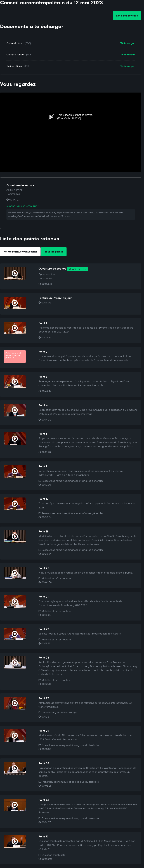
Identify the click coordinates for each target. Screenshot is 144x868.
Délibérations (14, 66)
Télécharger (128, 43)
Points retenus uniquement (20, 252)
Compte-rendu (15, 55)
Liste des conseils (127, 16)
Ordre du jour (14, 43)
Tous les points (54, 252)
